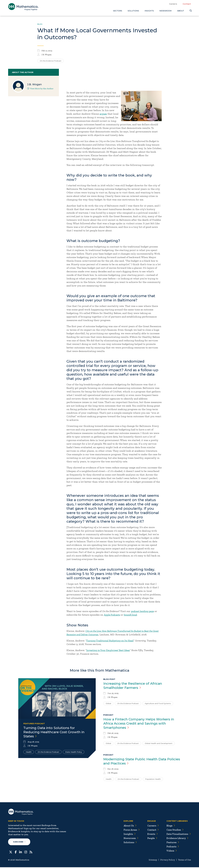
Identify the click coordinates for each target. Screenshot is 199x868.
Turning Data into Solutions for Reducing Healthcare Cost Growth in (56, 732)
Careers (173, 4)
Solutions (133, 11)
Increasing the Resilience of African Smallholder (135, 686)
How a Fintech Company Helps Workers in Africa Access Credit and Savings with (142, 724)
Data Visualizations (178, 835)
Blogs (170, 826)
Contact (187, 4)
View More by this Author (40, 88)
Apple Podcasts (112, 615)
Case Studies (174, 830)
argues (103, 114)
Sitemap (152, 861)
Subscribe (19, 843)
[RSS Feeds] (31, 853)
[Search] (190, 11)
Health (29, 752)
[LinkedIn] (20, 853)
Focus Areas (130, 830)
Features (172, 843)
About (181, 11)
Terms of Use (184, 861)
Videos (171, 851)
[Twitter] (11, 853)
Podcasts (172, 847)
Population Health (153, 780)
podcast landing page (143, 611)
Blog (40, 24)
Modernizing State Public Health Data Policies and (137, 762)
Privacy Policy (167, 861)
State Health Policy (74, 752)
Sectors (118, 11)
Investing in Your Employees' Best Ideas (109, 650)
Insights (149, 11)
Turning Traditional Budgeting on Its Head (111, 640)
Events (151, 835)
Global (108, 704)
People (151, 839)
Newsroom (165, 11)
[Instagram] (26, 853)
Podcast (51, 61)
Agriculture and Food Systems (158, 704)
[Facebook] (16, 853)
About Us (128, 826)
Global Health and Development (159, 744)
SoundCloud (132, 615)
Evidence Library (177, 839)
